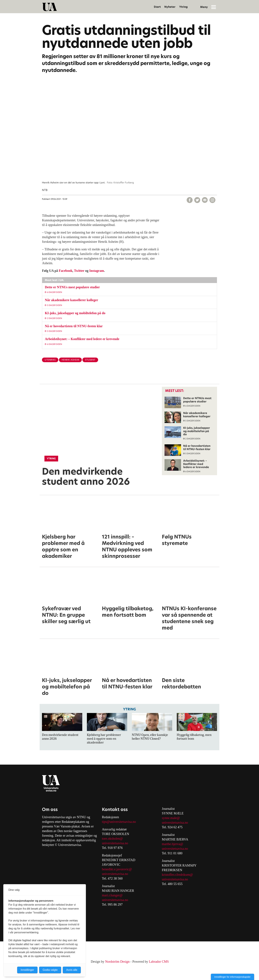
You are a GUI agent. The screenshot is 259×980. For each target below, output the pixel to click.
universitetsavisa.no (115, 843)
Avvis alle (72, 970)
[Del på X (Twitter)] (197, 200)
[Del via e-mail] (205, 200)
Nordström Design (117, 962)
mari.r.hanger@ (112, 895)
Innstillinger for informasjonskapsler (232, 977)
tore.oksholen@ (112, 838)
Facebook (66, 271)
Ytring (183, 7)
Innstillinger (27, 970)
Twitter (79, 271)
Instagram (97, 271)
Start (157, 7)
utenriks (50, 360)
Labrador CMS (159, 962)
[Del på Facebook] (190, 200)
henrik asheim (70, 360)
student (90, 360)
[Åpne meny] (214, 7)
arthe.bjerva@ (174, 844)
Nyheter (170, 7)
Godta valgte (50, 970)
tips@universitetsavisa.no (119, 822)
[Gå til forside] (50, 7)
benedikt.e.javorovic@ (117, 869)
